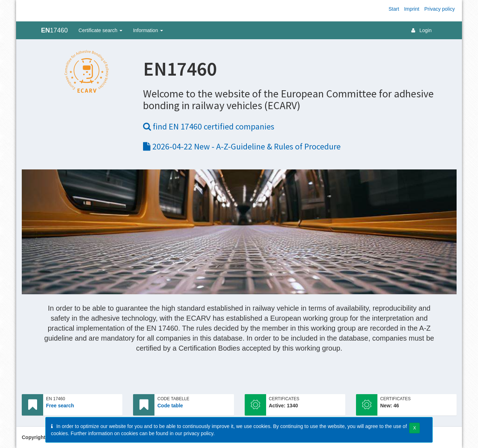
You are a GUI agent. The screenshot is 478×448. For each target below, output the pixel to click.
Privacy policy (439, 9)
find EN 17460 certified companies (209, 126)
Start (394, 9)
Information (148, 30)
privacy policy (199, 433)
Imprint (412, 9)
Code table (170, 406)
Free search (60, 406)
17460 (54, 30)
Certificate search (100, 30)
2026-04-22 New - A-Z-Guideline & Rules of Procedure (242, 146)
